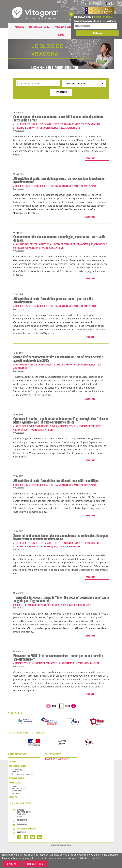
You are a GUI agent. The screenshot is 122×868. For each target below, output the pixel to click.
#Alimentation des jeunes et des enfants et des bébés (38, 124)
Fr (109, 3)
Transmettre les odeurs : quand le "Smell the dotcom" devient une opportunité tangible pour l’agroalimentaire (61, 599)
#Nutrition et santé (22, 186)
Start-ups (13, 797)
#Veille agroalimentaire (69, 128)
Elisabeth (20, 131)
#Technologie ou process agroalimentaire (53, 186)
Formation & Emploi (64, 27)
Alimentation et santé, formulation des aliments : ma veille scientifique (56, 481)
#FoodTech (19, 605)
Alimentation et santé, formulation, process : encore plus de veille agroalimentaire (53, 300)
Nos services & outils (18, 766)
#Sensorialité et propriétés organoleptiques (35, 128)
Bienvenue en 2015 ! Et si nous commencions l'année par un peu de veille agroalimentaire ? (58, 657)
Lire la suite (90, 158)
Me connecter (97, 3)
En (113, 3)
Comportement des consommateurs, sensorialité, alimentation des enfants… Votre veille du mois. (59, 118)
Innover (15, 772)
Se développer (18, 769)
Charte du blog (67, 845)
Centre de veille (15, 783)
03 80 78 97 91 (22, 820)
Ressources (17, 791)
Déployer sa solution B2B (23, 774)
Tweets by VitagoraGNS (57, 759)
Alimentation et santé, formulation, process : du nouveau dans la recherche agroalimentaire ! (59, 180)
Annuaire (16, 793)
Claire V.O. (20, 608)
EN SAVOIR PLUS (35, 864)
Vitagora (19, 27)
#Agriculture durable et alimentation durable (35, 426)
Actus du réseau (19, 788)
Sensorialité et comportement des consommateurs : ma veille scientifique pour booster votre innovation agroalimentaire (61, 537)
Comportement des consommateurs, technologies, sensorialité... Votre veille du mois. (59, 238)
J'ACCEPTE (12, 864)
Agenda (61, 35)
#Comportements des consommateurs (82, 124)
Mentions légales (56, 845)
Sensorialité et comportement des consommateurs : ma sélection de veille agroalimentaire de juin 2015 (58, 359)
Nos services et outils (39, 27)
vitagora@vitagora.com (26, 829)
